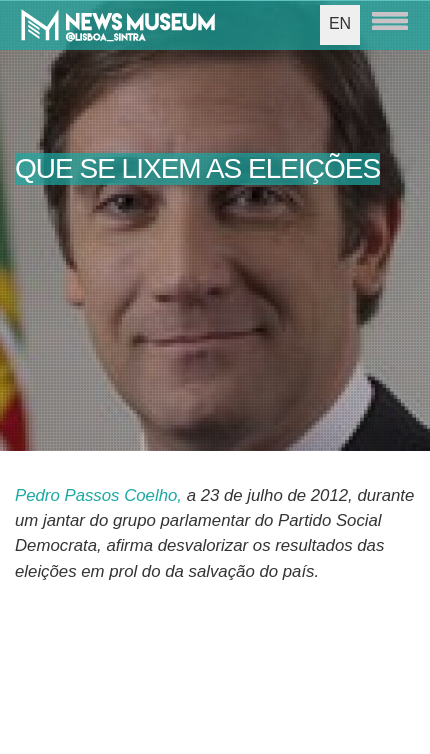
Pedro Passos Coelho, (98, 495)
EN (340, 23)
